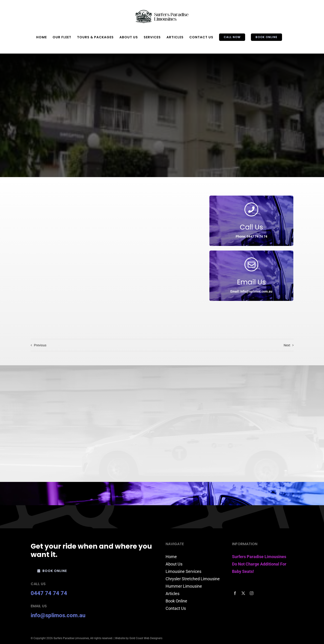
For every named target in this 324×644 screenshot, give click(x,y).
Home (171, 557)
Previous (40, 345)
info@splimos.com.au (58, 615)
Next (287, 345)
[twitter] (243, 593)
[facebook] (235, 593)
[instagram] (252, 593)
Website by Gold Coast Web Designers (139, 638)
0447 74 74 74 (49, 593)
